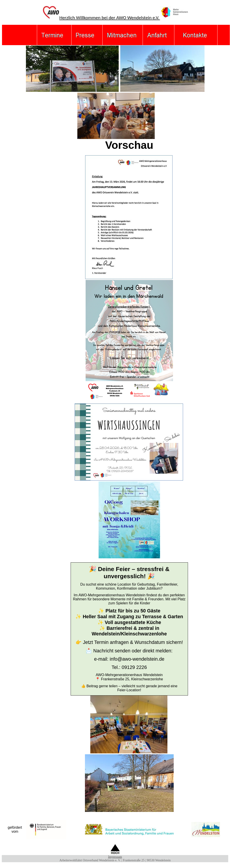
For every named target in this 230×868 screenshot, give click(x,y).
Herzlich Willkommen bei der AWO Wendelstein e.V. (116, 18)
